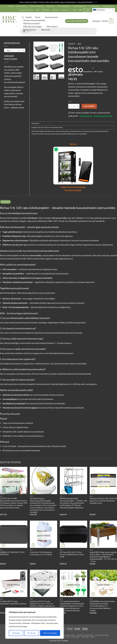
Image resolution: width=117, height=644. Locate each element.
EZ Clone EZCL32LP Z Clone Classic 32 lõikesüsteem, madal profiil (72, 554)
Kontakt (10, 6)
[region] (34, 623)
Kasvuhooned (52, 17)
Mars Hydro (53, 27)
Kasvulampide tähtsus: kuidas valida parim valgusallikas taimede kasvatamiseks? (14, 92)
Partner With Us (21, 6)
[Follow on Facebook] (84, 10)
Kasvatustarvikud (57, 127)
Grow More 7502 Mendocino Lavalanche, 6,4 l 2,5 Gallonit (41, 553)
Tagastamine (50, 6)
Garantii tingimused (79, 6)
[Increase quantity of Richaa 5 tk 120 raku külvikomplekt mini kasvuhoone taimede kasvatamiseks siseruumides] (78, 106)
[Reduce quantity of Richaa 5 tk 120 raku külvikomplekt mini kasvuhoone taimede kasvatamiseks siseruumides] (70, 106)
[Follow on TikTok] (88, 10)
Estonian (99, 10)
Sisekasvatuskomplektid (34, 20)
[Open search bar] (23, 17)
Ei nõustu (32, 633)
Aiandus (47, 127)
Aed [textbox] (13, 50)
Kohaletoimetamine (37, 6)
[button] (80, 10)
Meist (75, 10)
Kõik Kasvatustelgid (33, 27)
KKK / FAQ (46, 10)
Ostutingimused (108, 6)
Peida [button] (95, 2)
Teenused (66, 10)
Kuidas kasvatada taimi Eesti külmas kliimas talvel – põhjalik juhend (14, 104)
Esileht (29, 17)
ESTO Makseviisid (64, 6)
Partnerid (56, 10)
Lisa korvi (89, 106)
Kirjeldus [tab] (5, 202)
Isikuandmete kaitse (26, 10)
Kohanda (16, 633)
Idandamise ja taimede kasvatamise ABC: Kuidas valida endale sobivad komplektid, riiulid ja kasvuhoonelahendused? (15, 74)
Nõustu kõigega (50, 633)
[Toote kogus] (74, 106)
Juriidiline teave (94, 6)
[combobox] (15, 50)
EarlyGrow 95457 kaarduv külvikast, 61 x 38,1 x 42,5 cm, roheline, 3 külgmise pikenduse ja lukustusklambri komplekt (42, 605)
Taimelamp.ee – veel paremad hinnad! (96, 116)
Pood (38, 17)
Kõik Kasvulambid (32, 24)
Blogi (37, 10)
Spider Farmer (31, 30)
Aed (79, 44)
